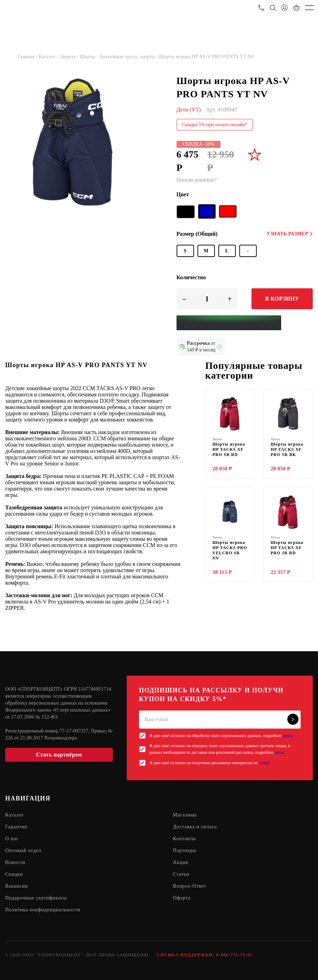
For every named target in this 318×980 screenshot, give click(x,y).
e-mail (265, 763)
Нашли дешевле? (197, 180)
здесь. (288, 736)
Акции (181, 862)
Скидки (14, 874)
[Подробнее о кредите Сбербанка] (220, 347)
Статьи (181, 874)
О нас (12, 839)
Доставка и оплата (195, 827)
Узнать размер (290, 234)
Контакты (185, 839)
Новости (15, 862)
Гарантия (16, 827)
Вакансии (17, 886)
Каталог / (49, 57)
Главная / (28, 57)
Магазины (185, 815)
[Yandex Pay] (229, 323)
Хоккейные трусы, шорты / (129, 57)
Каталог (15, 815)
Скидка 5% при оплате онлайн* (215, 125)
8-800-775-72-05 (234, 955)
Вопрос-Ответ (190, 886)
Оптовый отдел (23, 850)
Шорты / (90, 57)
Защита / (70, 57)
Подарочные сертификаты (36, 898)
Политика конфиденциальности (43, 910)
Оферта (182, 898)
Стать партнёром (59, 755)
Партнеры (185, 850)
